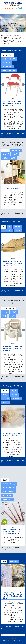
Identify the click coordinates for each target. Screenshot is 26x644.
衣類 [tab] (4, 561)
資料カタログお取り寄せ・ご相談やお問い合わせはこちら (13, 635)
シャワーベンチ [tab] (8, 55)
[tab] (14, 391)
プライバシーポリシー (13, 638)
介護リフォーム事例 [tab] (9, 71)
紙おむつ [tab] (6, 402)
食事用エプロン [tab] (8, 499)
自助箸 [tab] (5, 480)
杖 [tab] (10, 227)
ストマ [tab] (5, 391)
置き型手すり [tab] (16, 150)
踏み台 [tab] (15, 154)
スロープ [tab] (6, 154)
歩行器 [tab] (18, 231)
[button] (3, 84)
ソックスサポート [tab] (9, 492)
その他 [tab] (12, 316)
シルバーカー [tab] (7, 231)
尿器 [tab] (4, 316)
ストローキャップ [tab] (9, 488)
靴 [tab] (4, 227)
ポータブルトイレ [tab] (9, 308)
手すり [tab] (5, 150)
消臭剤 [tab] (5, 312)
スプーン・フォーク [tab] (9, 484)
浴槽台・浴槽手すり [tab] (9, 59)
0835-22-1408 (8, 8)
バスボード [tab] (6, 63)
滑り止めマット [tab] (8, 67)
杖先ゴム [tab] (18, 227)
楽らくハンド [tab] (7, 496)
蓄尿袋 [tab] (5, 395)
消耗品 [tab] (14, 312)
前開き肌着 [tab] (14, 561)
